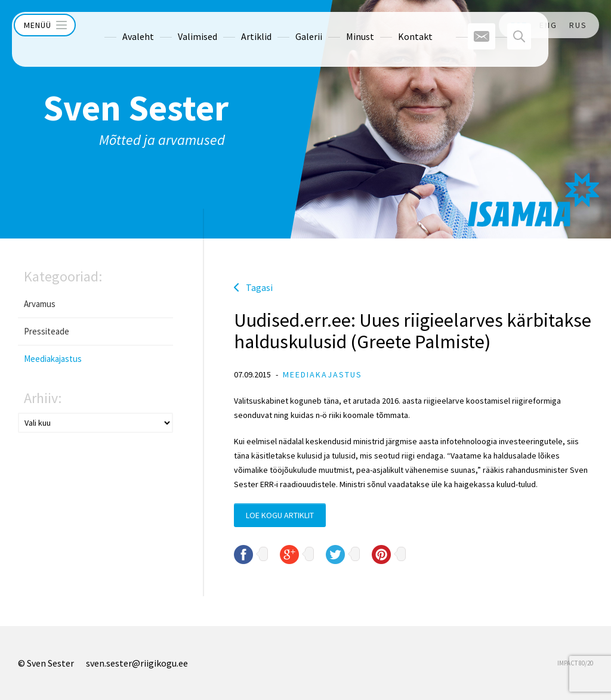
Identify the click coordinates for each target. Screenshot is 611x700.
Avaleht (115, 25)
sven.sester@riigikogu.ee (137, 663)
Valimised (175, 25)
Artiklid (234, 25)
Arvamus (40, 304)
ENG (548, 25)
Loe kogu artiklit (280, 515)
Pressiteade (47, 331)
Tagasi (259, 287)
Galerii (286, 25)
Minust (337, 25)
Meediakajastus (53, 359)
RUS (578, 25)
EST (519, 25)
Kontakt (393, 25)
